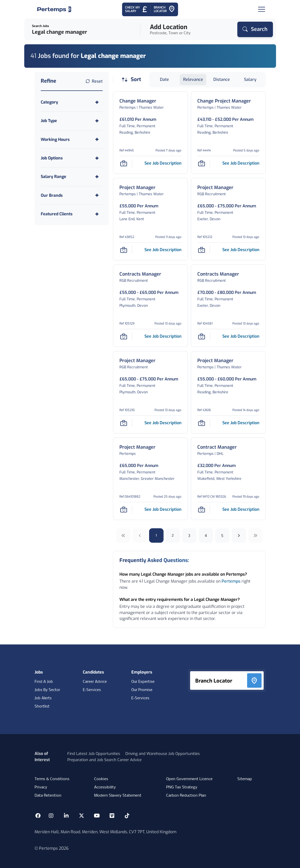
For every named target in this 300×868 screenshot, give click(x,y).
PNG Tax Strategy (182, 787)
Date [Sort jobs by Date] (164, 79)
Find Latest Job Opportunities (94, 754)
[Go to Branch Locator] (164, 9)
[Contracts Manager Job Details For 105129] (140, 274)
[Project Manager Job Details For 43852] (137, 188)
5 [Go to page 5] (222, 535)
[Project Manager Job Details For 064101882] (137, 447)
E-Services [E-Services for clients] (140, 698)
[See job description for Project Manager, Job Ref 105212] (241, 250)
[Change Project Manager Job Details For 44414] (224, 101)
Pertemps (231, 581)
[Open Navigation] (262, 9)
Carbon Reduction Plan (186, 796)
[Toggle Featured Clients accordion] (72, 214)
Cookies (101, 779)
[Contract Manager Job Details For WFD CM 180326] (217, 447)
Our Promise (142, 690)
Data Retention (48, 796)
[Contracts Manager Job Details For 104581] (218, 274)
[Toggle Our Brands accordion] (72, 195)
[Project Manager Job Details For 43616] (215, 361)
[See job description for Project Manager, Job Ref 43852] (163, 250)
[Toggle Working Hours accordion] (72, 139)
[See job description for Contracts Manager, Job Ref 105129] (163, 336)
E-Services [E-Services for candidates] (92, 690)
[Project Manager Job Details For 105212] (215, 188)
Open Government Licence (189, 779)
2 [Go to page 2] (173, 535)
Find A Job (44, 682)
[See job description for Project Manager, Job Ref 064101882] (163, 509)
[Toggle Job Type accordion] (72, 121)
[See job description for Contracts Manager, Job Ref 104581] (241, 336)
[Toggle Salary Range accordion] (72, 177)
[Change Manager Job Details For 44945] (138, 101)
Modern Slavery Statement (118, 796)
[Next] (239, 535)
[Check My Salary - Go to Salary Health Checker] (136, 9)
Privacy (41, 787)
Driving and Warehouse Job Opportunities (163, 754)
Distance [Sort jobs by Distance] (222, 79)
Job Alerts (43, 698)
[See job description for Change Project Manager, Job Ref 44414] (241, 163)
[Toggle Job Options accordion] (72, 158)
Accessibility (105, 787)
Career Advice (95, 682)
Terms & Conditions (52, 779)
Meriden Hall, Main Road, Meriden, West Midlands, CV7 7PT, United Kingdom (106, 832)
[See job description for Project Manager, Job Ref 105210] (163, 423)
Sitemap (245, 779)
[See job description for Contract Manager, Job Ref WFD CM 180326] (241, 509)
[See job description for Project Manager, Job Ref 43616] (241, 423)
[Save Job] (124, 163)
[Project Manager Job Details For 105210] (137, 361)
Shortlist (42, 707)
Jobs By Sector (47, 690)
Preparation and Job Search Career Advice (104, 760)
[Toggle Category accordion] (72, 102)
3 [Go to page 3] (189, 535)
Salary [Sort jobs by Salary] (250, 79)
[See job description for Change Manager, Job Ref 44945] (163, 163)
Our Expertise (143, 682)
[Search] (255, 29)
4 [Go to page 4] (206, 535)
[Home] (54, 9)
